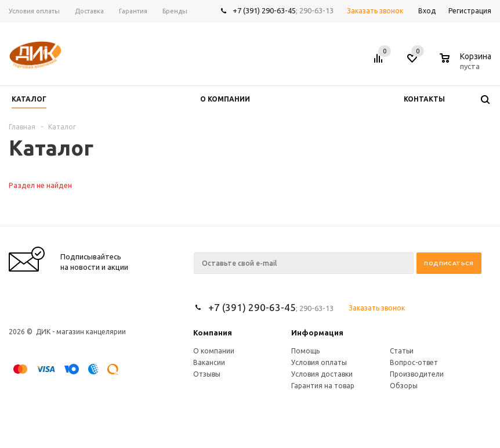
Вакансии (209, 362)
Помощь (305, 351)
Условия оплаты (319, 362)
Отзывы (207, 374)
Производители (417, 374)
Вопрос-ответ (414, 362)
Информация (317, 333)
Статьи (402, 351)
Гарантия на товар (323, 386)
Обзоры (404, 386)
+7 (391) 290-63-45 (264, 10)
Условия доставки (322, 374)
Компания (213, 333)
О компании (214, 351)
